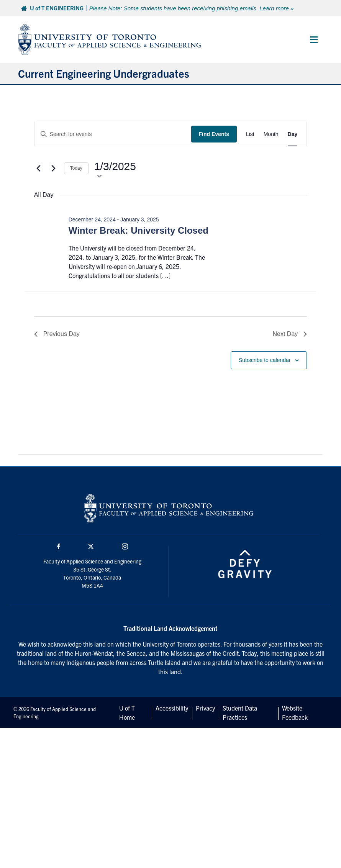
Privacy (205, 708)
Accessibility (172, 708)
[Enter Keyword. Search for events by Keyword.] (113, 134)
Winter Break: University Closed (139, 230)
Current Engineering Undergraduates (104, 73)
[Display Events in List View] (250, 134)
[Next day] (54, 168)
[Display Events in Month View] (271, 134)
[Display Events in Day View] (293, 134)
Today (76, 168)
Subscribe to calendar (265, 360)
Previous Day (57, 334)
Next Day (290, 334)
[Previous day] (39, 168)
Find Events (214, 134)
